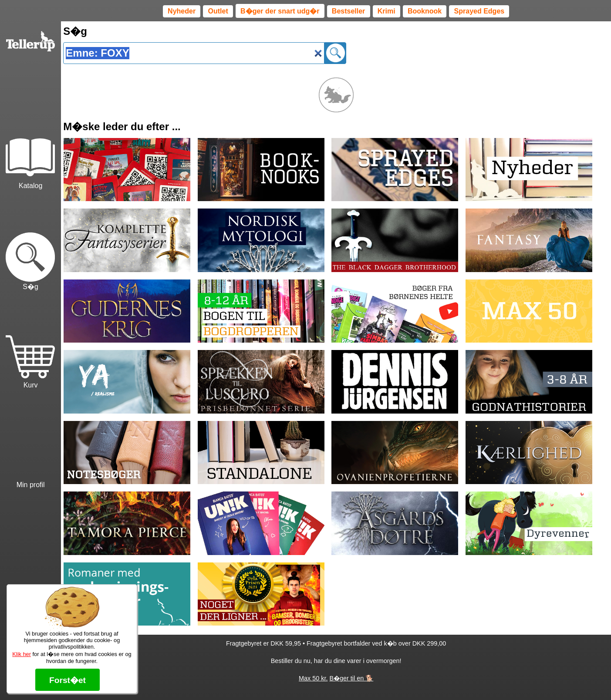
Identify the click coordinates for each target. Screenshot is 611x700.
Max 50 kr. (313, 678)
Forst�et (68, 680)
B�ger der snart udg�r (280, 11)
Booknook (425, 11)
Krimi (387, 11)
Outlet (218, 11)
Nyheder (182, 11)
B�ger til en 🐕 (351, 678)
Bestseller (349, 11)
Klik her (22, 654)
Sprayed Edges (479, 11)
